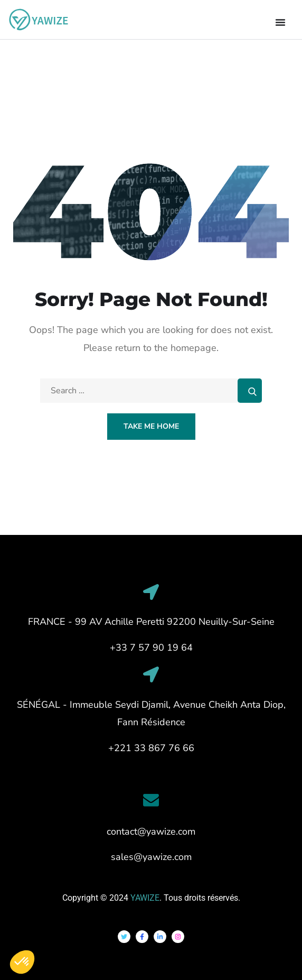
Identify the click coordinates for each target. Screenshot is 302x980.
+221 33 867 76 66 (151, 748)
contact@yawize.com (151, 831)
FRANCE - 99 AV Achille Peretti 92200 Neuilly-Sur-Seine (151, 622)
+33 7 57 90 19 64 (151, 648)
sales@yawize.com (151, 857)
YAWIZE (145, 898)
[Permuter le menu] (280, 22)
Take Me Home (151, 426)
